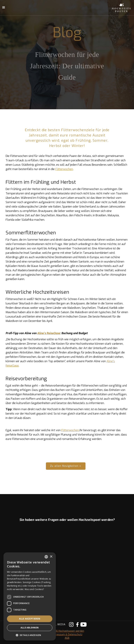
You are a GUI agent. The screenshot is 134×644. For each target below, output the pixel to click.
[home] (117, 8)
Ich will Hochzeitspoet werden (67, 631)
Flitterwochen (64, 169)
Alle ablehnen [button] (30, 628)
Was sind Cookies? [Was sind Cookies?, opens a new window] (34, 589)
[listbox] (46, 557)
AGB (67, 638)
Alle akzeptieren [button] (30, 619)
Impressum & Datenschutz (67, 634)
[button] (30, 635)
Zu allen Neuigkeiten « (66, 466)
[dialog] (30, 596)
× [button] (51, 557)
